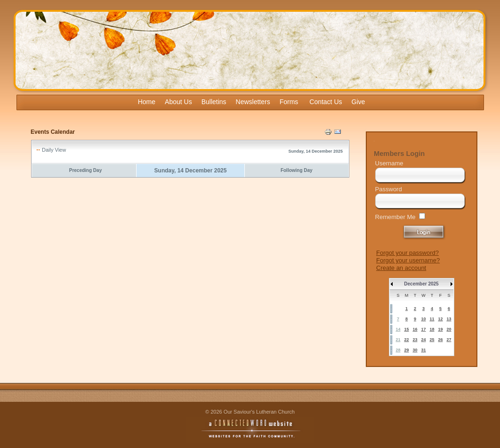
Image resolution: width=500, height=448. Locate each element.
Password (389, 189)
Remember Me (395, 217)
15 (406, 329)
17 (423, 329)
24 (423, 340)
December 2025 (421, 284)
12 (440, 319)
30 (415, 350)
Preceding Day (85, 170)
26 (440, 340)
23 (415, 340)
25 (432, 340)
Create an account (401, 268)
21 (398, 340)
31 (423, 350)
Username (389, 163)
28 (398, 350)
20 (449, 329)
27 (449, 340)
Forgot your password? (407, 253)
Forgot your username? (408, 260)
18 (432, 329)
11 (432, 319)
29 (406, 350)
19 (440, 329)
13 (449, 319)
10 (423, 319)
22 (406, 340)
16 (415, 329)
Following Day (297, 170)
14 (398, 329)
